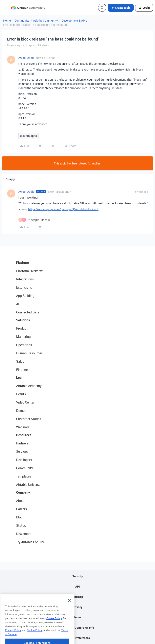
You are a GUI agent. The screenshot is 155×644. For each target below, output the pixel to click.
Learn (20, 378)
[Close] (69, 612)
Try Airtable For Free (30, 542)
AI (18, 304)
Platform (23, 263)
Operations (24, 345)
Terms (77, 617)
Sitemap (78, 597)
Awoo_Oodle (26, 58)
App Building (25, 296)
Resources (24, 435)
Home (7, 20)
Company (23, 492)
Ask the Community (45, 20)
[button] (4, 8)
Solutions (23, 320)
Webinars (23, 427)
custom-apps (28, 136)
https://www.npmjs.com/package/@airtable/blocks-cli (63, 209)
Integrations (25, 279)
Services (22, 452)
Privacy (78, 607)
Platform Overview (29, 271)
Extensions (24, 287)
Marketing (23, 337)
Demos (21, 411)
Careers (21, 509)
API (77, 586)
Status (21, 525)
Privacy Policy (13, 642)
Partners (22, 443)
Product (22, 328)
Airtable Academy (29, 386)
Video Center (25, 402)
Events (21, 394)
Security (77, 576)
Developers (24, 460)
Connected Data (28, 312)
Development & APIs (74, 20)
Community (22, 20)
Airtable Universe (28, 485)
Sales (20, 361)
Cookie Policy (54, 630)
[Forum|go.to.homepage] (28, 8)
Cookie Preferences (78, 638)
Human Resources (29, 353)
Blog (19, 517)
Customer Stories (29, 419)
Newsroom (24, 534)
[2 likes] (34, 220)
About (20, 501)
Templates (24, 476)
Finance (22, 370)
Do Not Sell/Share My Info (78, 628)
